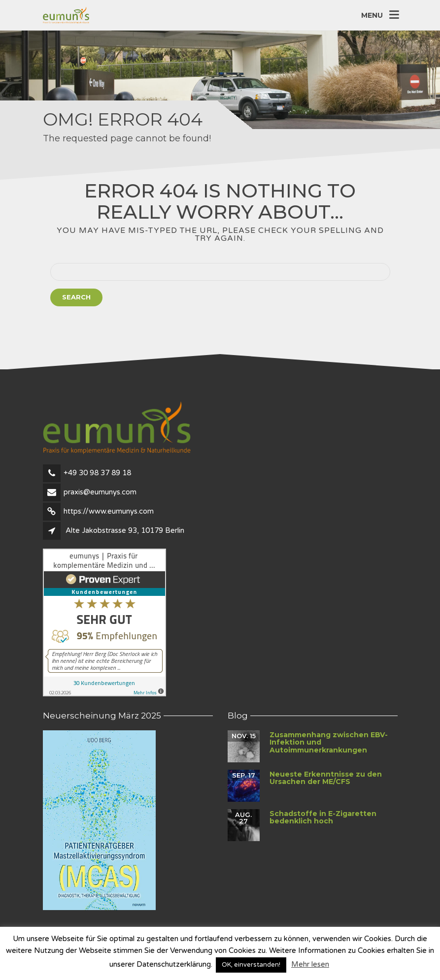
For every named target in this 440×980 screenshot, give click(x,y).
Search (76, 297)
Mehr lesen (310, 964)
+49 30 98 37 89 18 (97, 473)
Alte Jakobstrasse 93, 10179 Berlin (125, 530)
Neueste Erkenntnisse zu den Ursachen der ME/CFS (326, 778)
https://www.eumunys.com (109, 511)
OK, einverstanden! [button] (251, 965)
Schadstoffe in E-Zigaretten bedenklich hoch (323, 817)
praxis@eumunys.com (100, 492)
